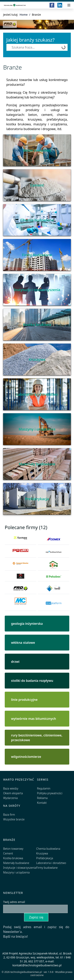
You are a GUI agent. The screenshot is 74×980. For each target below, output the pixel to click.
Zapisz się (36, 917)
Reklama (42, 798)
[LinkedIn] (60, 5)
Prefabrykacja (37, 499)
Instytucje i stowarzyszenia (37, 290)
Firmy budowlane (37, 255)
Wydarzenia (10, 798)
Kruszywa (37, 359)
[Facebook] (52, 5)
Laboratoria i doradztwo (37, 394)
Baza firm (9, 815)
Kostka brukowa (37, 325)
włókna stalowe (23, 643)
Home (24, 15)
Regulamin (44, 788)
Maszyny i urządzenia (37, 429)
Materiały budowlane (37, 464)
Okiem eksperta (13, 793)
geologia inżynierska (27, 624)
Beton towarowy (37, 150)
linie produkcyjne (24, 700)
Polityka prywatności (50, 793)
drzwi (15, 662)
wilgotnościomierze (26, 757)
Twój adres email (14, 902)
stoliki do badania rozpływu (32, 681)
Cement (37, 185)
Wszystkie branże (14, 819)
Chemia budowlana (37, 220)
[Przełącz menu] (69, 5)
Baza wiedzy (11, 788)
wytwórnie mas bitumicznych (34, 719)
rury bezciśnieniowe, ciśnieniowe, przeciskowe (37, 738)
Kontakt (42, 803)
